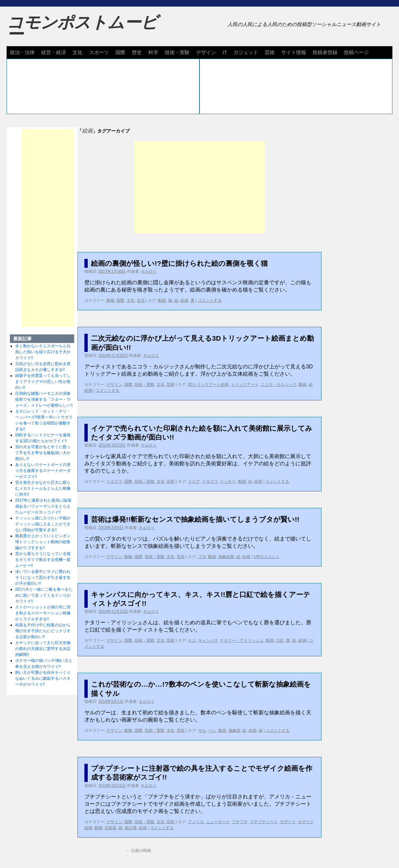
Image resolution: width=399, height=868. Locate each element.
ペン (212, 730)
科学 (153, 52)
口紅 (280, 640)
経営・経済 (54, 52)
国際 (120, 52)
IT (225, 52)
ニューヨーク (218, 822)
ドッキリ (228, 481)
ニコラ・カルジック (279, 385)
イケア (194, 481)
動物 (110, 300)
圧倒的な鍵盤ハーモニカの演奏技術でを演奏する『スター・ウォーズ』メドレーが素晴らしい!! (44, 399)
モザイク (288, 822)
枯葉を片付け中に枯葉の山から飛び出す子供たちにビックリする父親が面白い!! (43, 631)
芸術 (270, 52)
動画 (162, 300)
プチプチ (240, 822)
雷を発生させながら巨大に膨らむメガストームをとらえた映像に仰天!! (43, 488)
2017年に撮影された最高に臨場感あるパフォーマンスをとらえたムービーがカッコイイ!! (43, 506)
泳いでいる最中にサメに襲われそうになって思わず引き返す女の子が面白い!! (43, 577)
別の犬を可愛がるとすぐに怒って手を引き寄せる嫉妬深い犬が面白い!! (43, 453)
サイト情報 (294, 52)
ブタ (202, 557)
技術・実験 (177, 52)
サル (202, 730)
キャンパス (208, 640)
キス (192, 640)
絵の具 (131, 828)
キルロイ (149, 271)
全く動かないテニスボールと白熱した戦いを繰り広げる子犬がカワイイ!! (43, 352)
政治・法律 (22, 52)
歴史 (137, 52)
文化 (77, 52)
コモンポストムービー (82, 28)
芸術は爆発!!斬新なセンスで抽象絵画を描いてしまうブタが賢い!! (195, 519)
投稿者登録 (325, 52)
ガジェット (246, 52)
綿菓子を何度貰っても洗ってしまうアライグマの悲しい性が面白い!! (43, 382)
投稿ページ (356, 52)
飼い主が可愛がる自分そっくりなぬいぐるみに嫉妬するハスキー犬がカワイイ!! (43, 678)
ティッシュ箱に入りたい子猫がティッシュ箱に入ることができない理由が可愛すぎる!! (43, 524)
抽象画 (234, 730)
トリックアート (245, 385)
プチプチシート (264, 822)
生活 (141, 300)
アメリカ (196, 822)
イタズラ (114, 481)
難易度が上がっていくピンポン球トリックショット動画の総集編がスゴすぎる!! (43, 542)
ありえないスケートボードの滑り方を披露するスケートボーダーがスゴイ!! (43, 471)
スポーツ (99, 52)
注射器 (110, 828)
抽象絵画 (226, 557)
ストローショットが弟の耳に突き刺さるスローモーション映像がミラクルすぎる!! (43, 613)
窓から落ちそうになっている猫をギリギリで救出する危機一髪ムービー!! (43, 560)
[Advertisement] (199, 187)
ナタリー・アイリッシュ (242, 640)
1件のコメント (267, 557)
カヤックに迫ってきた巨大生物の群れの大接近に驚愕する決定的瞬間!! (43, 649)
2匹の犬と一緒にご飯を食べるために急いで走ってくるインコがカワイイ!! (44, 595)
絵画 (184, 300)
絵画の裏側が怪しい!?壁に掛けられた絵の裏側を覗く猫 (179, 263)
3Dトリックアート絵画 (208, 385)
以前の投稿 (138, 851)
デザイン (206, 52)
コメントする (210, 300)
